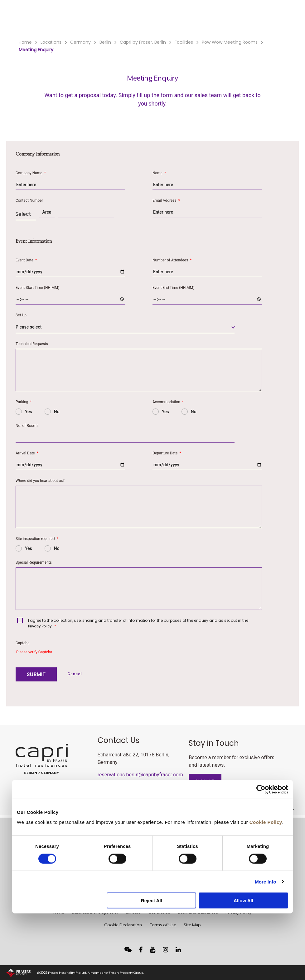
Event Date (26, 260)
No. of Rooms (27, 426)
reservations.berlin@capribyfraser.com (140, 775)
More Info (265, 881)
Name (159, 173)
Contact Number (29, 200)
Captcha (22, 643)
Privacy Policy (40, 626)
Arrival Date (27, 453)
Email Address (166, 200)
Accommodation (168, 402)
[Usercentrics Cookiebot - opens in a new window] (261, 789)
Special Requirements (34, 562)
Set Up (21, 315)
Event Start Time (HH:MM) (37, 288)
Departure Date (167, 453)
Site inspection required (37, 539)
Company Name (31, 173)
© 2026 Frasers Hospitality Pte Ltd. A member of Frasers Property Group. (91, 973)
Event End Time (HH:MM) (173, 288)
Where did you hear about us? (40, 481)
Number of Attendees (172, 260)
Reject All (152, 901)
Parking (24, 402)
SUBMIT (36, 674)
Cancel (75, 674)
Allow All (243, 901)
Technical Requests (32, 344)
